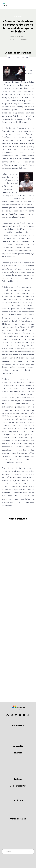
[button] (9, 58)
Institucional (18, 16)
